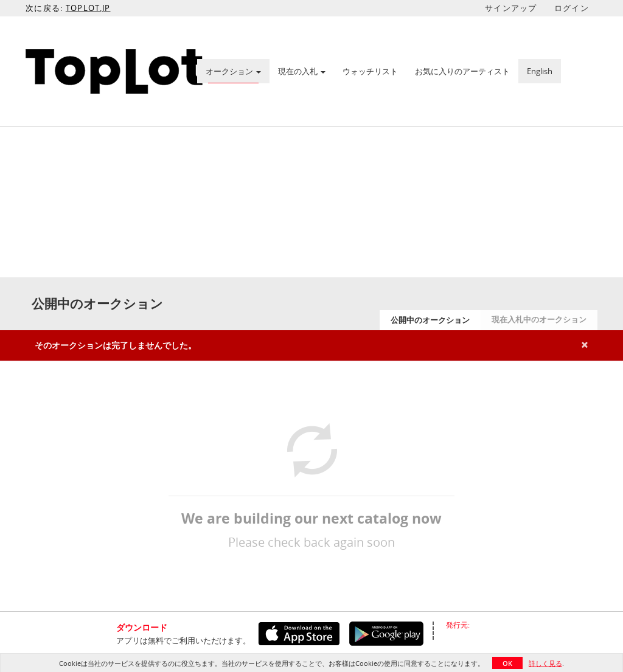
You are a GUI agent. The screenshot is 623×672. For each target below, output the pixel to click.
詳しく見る (545, 663)
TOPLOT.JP (88, 8)
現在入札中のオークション (539, 319)
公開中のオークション (430, 320)
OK (507, 663)
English (540, 71)
